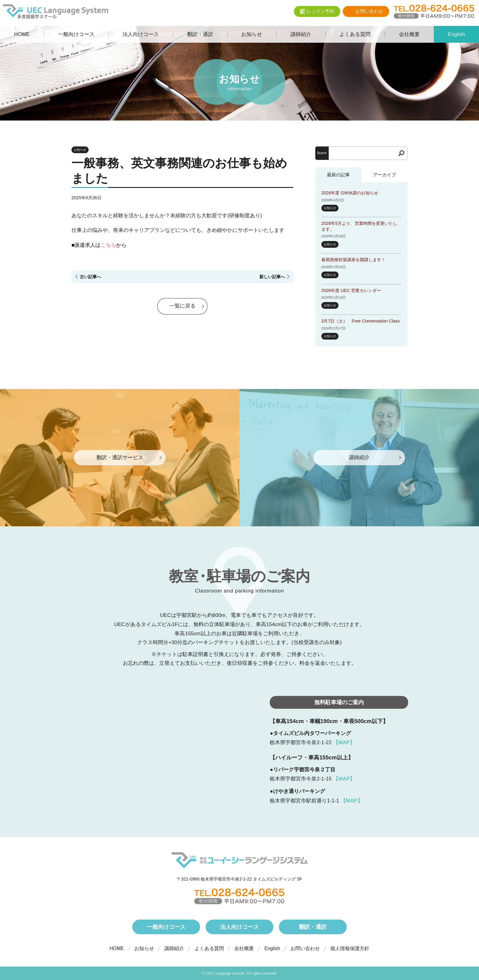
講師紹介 (174, 948)
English (272, 948)
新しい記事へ (272, 277)
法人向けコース (239, 927)
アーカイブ (384, 175)
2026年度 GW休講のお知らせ (350, 193)
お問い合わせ (305, 948)
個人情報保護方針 (350, 948)
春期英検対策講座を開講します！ (353, 260)
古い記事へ (90, 277)
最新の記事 (338, 175)
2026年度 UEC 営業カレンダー (351, 290)
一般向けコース (166, 927)
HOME (117, 948)
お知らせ (80, 150)
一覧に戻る (183, 306)
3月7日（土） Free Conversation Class (361, 321)
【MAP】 (344, 742)
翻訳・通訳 (313, 927)
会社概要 (244, 948)
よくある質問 (209, 948)
